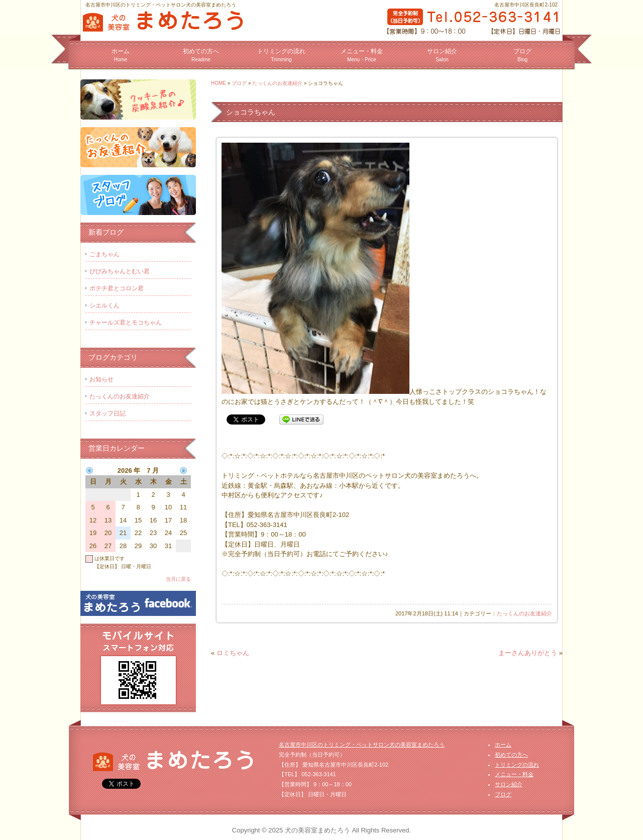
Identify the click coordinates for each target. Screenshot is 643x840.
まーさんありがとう (528, 653)
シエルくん (104, 305)
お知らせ (101, 379)
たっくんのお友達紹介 (277, 83)
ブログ (522, 55)
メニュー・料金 (362, 55)
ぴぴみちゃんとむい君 (120, 271)
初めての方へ (201, 55)
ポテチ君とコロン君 (117, 288)
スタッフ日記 (108, 413)
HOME (219, 83)
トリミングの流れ (281, 55)
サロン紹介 (442, 55)
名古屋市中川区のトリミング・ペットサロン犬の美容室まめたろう (362, 745)
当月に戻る (178, 579)
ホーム (121, 55)
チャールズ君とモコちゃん (126, 323)
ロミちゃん (233, 653)
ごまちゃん (104, 254)
